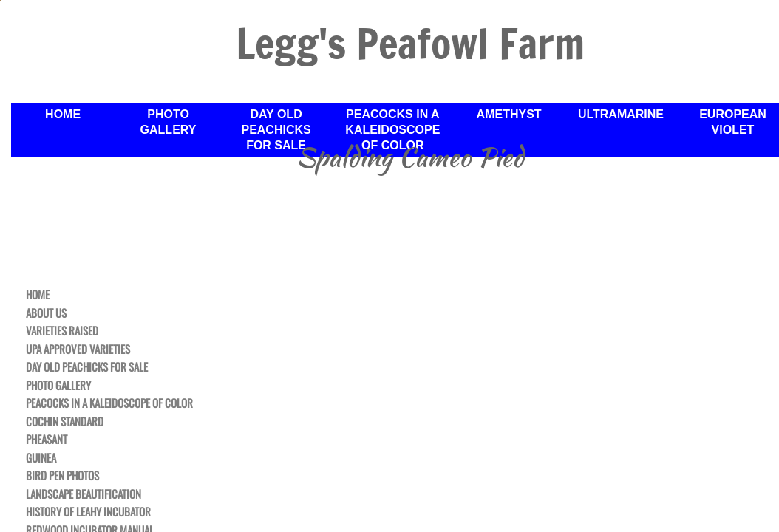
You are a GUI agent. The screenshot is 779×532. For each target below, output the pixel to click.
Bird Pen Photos (62, 476)
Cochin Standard (65, 422)
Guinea (41, 458)
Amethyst (509, 114)
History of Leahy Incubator (88, 512)
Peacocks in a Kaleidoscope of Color (109, 403)
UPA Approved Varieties (78, 349)
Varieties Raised (62, 331)
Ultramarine (621, 114)
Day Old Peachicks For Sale (87, 367)
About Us (46, 313)
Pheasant (47, 440)
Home (38, 295)
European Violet (733, 122)
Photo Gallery (58, 386)
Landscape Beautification (84, 494)
